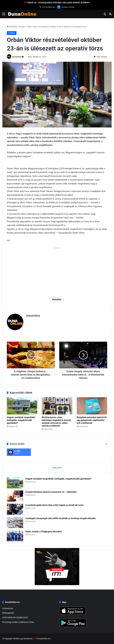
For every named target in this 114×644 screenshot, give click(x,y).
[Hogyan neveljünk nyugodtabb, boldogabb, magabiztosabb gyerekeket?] (22, 406)
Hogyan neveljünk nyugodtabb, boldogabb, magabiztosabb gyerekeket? (21, 420)
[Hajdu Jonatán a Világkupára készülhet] (15, 536)
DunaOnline (17, 57)
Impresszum (8, 608)
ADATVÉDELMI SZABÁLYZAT (15, 617)
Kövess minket (66, 7)
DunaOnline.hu (44, 639)
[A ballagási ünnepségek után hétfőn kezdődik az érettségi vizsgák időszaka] (15, 522)
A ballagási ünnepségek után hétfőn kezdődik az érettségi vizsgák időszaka (60, 518)
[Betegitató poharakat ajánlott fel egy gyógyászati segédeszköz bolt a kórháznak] (92, 406)
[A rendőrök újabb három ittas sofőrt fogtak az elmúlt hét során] (15, 509)
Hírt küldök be (47, 7)
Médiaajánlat (8, 613)
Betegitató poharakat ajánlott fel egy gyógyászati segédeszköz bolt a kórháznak (92, 420)
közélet (57, 299)
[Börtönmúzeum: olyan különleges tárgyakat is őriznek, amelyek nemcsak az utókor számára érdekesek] (57, 406)
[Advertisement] (57, 271)
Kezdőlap (12, 27)
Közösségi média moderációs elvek (18, 622)
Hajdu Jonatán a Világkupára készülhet (44, 532)
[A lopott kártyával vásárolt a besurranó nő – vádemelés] (15, 496)
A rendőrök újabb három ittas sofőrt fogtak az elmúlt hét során (54, 505)
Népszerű (57, 468)
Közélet (22, 27)
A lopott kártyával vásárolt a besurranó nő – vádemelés (51, 492)
